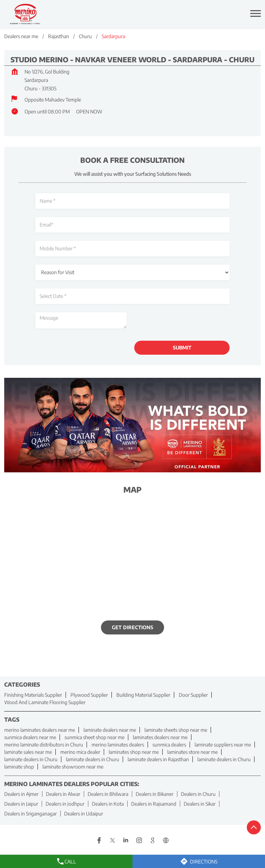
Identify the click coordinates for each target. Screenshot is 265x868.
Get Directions (132, 627)
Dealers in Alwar (63, 794)
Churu (85, 36)
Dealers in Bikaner (155, 794)
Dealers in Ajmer (21, 794)
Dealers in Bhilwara (108, 794)
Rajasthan (59, 36)
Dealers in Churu (198, 794)
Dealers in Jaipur (21, 804)
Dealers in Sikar (200, 804)
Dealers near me (21, 36)
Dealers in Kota (108, 804)
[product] (132, 272)
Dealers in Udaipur (84, 814)
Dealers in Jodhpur (65, 804)
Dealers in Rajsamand (154, 804)
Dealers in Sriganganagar (30, 814)
